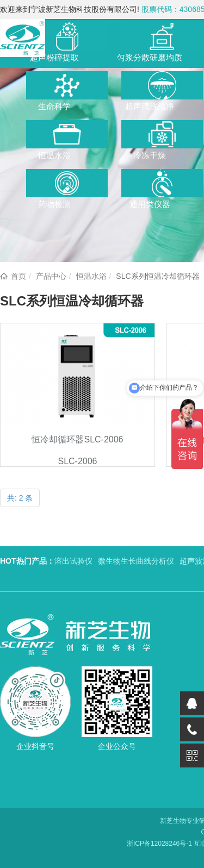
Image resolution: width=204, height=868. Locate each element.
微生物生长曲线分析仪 (136, 561)
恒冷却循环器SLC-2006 (77, 439)
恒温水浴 (91, 276)
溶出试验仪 (73, 561)
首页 (18, 276)
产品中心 (51, 276)
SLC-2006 (77, 461)
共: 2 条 (20, 498)
